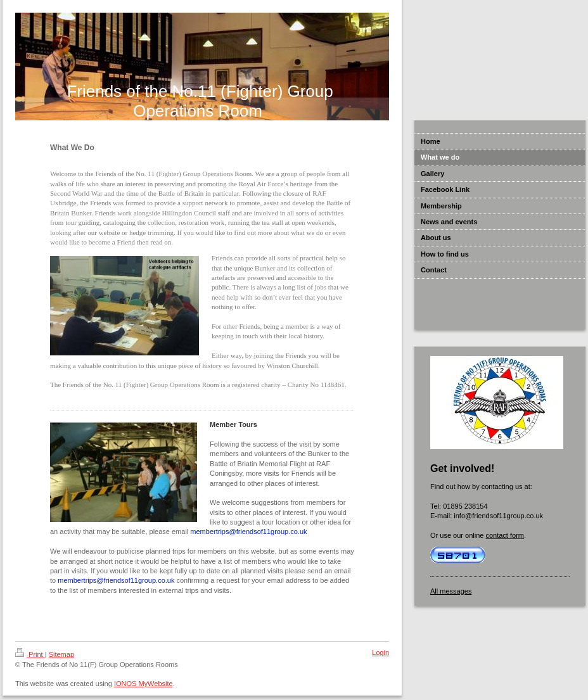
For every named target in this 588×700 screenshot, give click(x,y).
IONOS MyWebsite (144, 684)
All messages (451, 591)
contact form (505, 535)
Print (30, 654)
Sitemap (61, 654)
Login (380, 652)
